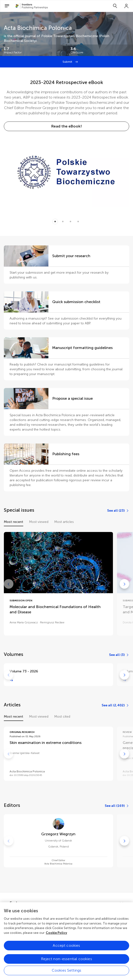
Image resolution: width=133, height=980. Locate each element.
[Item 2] (70, 221)
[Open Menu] (7, 6)
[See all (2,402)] (115, 705)
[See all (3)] (119, 655)
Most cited (62, 717)
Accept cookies (66, 949)
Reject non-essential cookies (66, 963)
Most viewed (39, 522)
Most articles (64, 522)
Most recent (14, 522)
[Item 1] (63, 221)
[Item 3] (78, 221)
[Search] (115, 6)
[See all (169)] (117, 806)
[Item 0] (55, 221)
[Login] (127, 6)
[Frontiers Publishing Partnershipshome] (32, 6)
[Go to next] (124, 584)
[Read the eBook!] (66, 126)
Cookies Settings (67, 974)
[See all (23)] (118, 511)
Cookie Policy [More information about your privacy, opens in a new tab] (56, 936)
